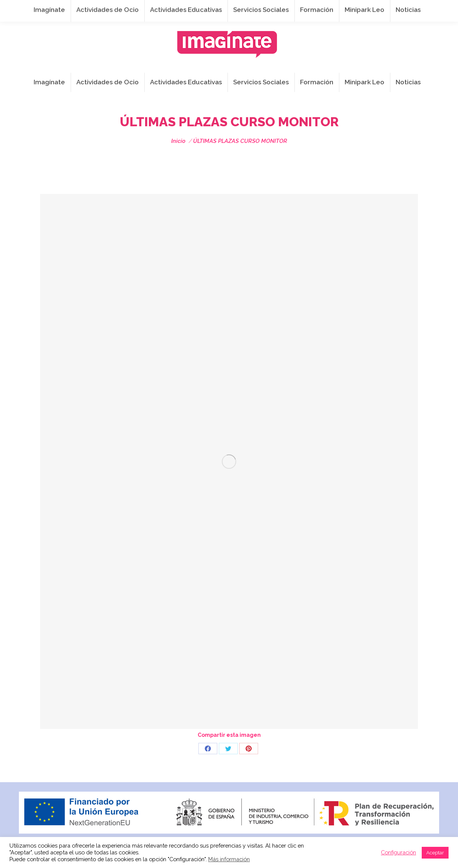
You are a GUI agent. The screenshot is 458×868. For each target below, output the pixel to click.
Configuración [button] (398, 852)
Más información (229, 859)
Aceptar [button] (435, 853)
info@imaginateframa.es (215, 8)
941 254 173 (150, 8)
